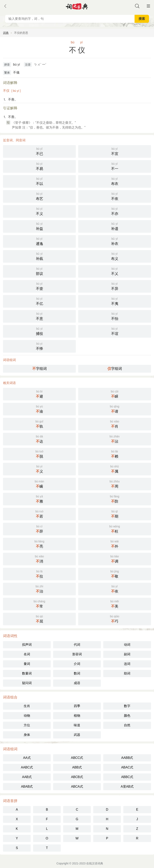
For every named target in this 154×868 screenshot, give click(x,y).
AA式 (27, 758)
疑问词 (27, 683)
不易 (39, 166)
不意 (39, 316)
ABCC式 (77, 758)
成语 (77, 683)
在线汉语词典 (95, 863)
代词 (77, 645)
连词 (127, 664)
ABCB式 (77, 777)
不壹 (39, 286)
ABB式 (77, 767)
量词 (27, 664)
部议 (39, 271)
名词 (27, 654)
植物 (77, 716)
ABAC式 (127, 767)
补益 (39, 226)
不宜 (115, 151)
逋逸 (39, 241)
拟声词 (27, 645)
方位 (27, 725)
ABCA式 (77, 787)
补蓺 (39, 256)
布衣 (115, 181)
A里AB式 (127, 787)
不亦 (115, 211)
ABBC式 (127, 777)
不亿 (39, 301)
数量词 (27, 673)
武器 (77, 735)
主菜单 (148, 6)
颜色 (127, 716)
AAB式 (27, 777)
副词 (127, 654)
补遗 (115, 226)
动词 (127, 645)
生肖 (27, 706)
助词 (127, 673)
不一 (115, 166)
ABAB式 (27, 787)
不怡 (115, 316)
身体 (27, 735)
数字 (127, 706)
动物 (27, 716)
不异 (115, 286)
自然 (127, 725)
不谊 (115, 331)
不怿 (39, 346)
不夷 (115, 301)
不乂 (115, 271)
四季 (77, 706)
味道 (77, 725)
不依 (115, 196)
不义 (39, 211)
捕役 (39, 331)
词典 (6, 33)
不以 (39, 181)
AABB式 (127, 758)
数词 (77, 673)
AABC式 (27, 767)
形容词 (77, 654)
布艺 (39, 196)
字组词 (40, 369)
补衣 (115, 241)
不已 (39, 151)
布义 (115, 256)
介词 (77, 664)
